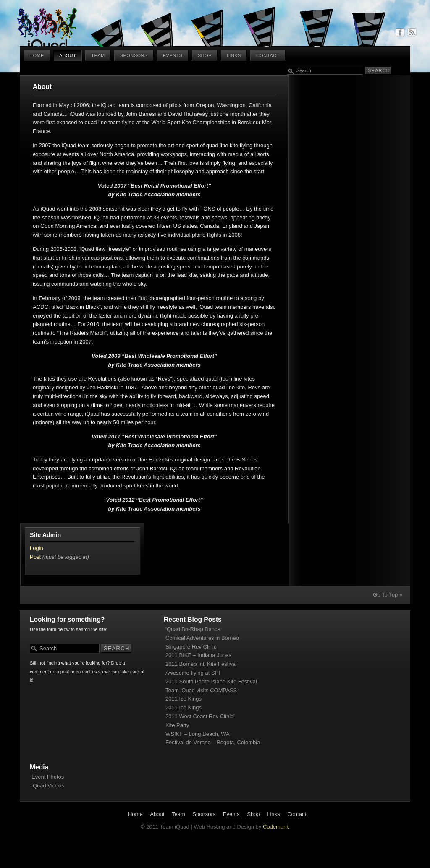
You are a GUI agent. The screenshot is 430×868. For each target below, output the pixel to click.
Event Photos (48, 777)
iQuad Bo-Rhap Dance (193, 629)
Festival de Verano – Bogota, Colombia (213, 742)
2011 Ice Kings (184, 699)
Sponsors (134, 55)
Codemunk (276, 827)
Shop (205, 55)
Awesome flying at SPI (193, 673)
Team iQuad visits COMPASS (201, 690)
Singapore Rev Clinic (191, 647)
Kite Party (177, 725)
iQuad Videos (48, 786)
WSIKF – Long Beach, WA (198, 734)
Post (35, 557)
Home (37, 55)
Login (37, 548)
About (68, 55)
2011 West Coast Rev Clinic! (200, 716)
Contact (268, 55)
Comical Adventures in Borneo (202, 638)
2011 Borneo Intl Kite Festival (201, 664)
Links (234, 55)
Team (98, 55)
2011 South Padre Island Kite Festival (211, 682)
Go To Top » (388, 595)
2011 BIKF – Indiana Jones (198, 655)
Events (173, 55)
